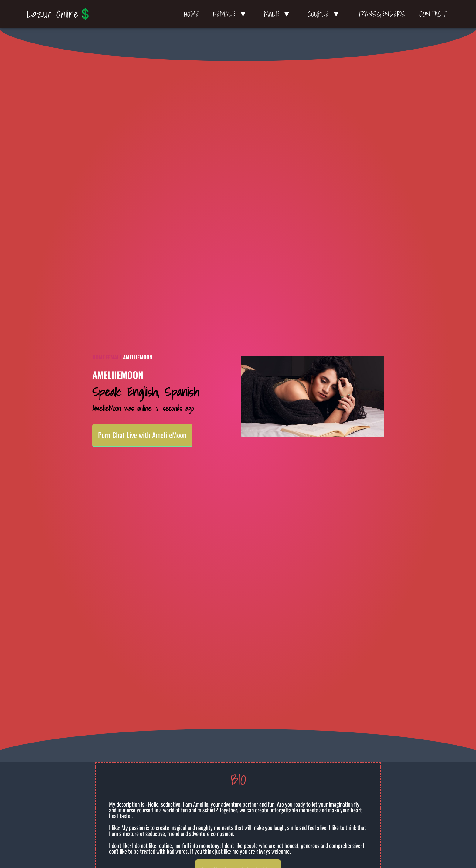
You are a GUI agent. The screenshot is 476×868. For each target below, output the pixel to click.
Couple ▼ (325, 14)
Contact (433, 14)
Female (114, 357)
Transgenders (381, 14)
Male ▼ (279, 14)
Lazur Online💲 (59, 14)
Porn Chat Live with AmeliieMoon (142, 435)
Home (192, 14)
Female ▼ (231, 14)
